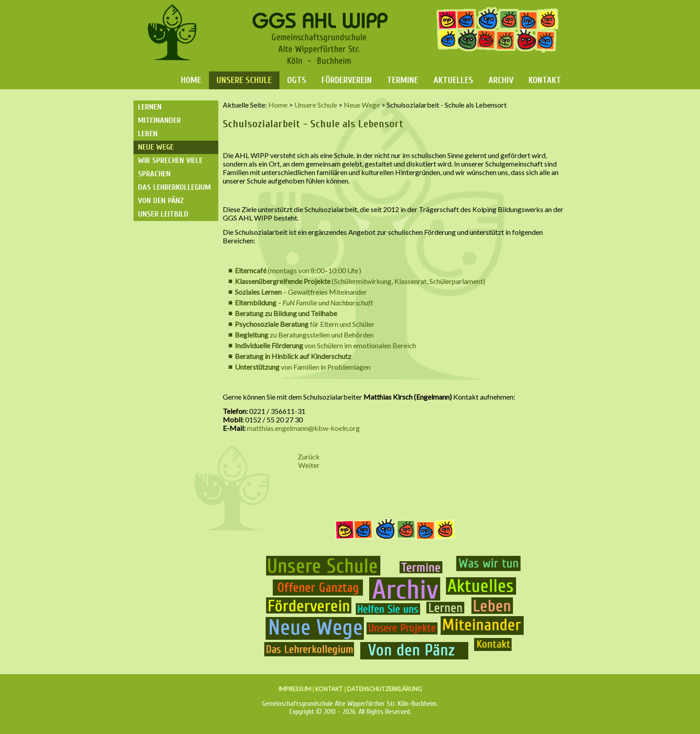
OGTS (297, 80)
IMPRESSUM (295, 689)
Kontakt (545, 80)
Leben (148, 134)
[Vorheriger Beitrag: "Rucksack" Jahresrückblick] (309, 457)
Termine (403, 80)
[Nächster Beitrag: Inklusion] (309, 465)
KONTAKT (329, 689)
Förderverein (347, 80)
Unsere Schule (244, 80)
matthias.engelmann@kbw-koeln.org (303, 428)
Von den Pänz (161, 201)
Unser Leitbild (163, 214)
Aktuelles (453, 80)
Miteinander (159, 120)
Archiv (501, 80)
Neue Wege (156, 147)
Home (191, 80)
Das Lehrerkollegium (174, 187)
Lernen (150, 107)
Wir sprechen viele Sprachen (170, 167)
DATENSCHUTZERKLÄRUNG (384, 689)
